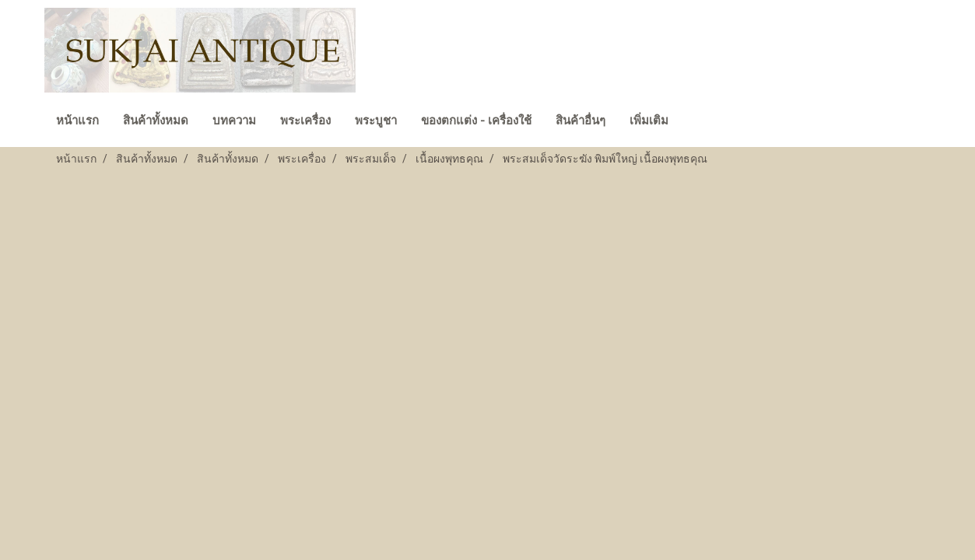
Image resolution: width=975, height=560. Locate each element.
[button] (694, 122)
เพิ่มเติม (649, 121)
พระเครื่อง (305, 121)
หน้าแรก (77, 121)
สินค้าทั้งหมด (156, 121)
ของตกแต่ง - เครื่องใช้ (476, 121)
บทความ (234, 121)
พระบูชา (376, 121)
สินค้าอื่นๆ (580, 121)
